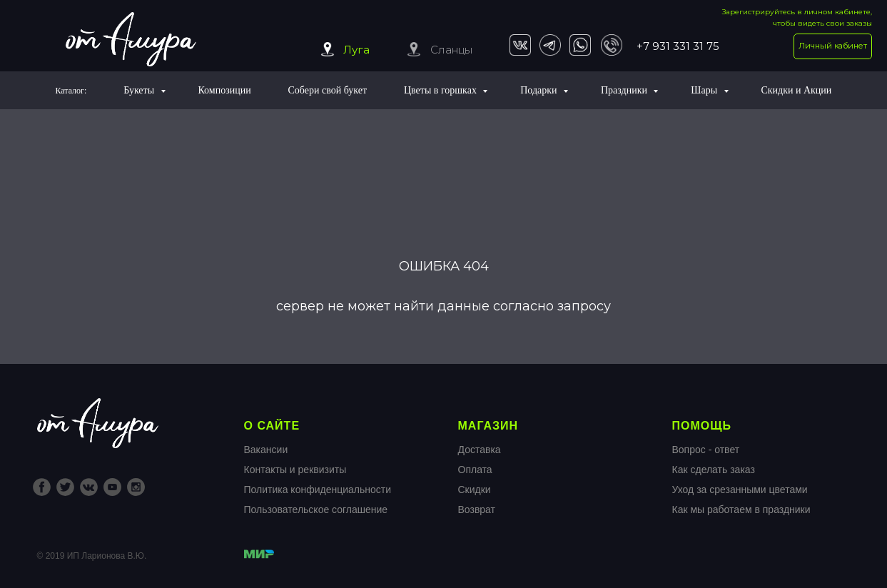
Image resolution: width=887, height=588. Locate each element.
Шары (705, 90)
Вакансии (266, 450)
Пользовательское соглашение (316, 510)
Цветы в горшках (441, 90)
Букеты (140, 90)
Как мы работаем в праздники (741, 510)
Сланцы (451, 50)
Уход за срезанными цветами (740, 490)
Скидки (475, 490)
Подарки (540, 90)
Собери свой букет (328, 90)
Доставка (480, 450)
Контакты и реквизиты (295, 470)
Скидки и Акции (796, 90)
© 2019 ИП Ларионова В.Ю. (92, 556)
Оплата (475, 470)
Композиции (224, 90)
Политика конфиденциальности (318, 490)
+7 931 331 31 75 (678, 46)
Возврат (477, 510)
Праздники (625, 90)
